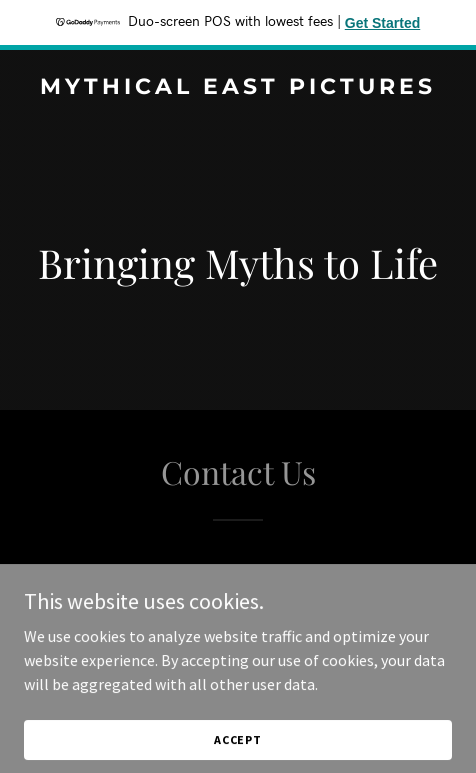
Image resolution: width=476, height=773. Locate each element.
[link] (238, 88)
